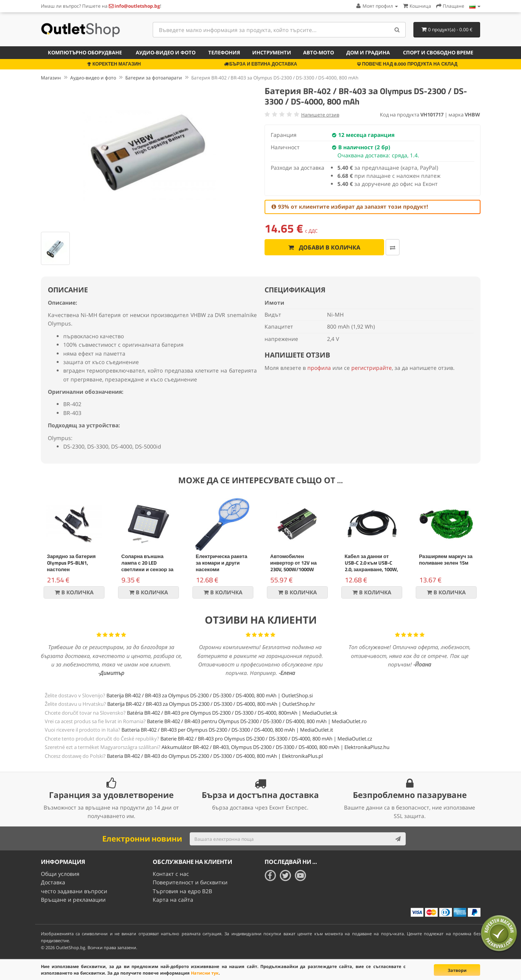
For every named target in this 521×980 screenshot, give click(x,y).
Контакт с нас (171, 874)
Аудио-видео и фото (166, 52)
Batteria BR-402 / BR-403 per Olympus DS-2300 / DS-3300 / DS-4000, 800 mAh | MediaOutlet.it (227, 730)
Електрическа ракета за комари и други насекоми (222, 563)
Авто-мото (319, 52)
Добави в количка (324, 247)
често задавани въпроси (74, 891)
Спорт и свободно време (438, 52)
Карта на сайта (173, 900)
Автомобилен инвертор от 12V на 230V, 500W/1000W (294, 563)
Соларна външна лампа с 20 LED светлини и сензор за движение (148, 566)
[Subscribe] (398, 839)
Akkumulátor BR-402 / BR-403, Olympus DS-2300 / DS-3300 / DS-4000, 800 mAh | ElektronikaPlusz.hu (276, 747)
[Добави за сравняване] (392, 247)
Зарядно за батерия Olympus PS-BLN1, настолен (72, 563)
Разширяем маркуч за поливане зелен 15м (446, 559)
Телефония (224, 52)
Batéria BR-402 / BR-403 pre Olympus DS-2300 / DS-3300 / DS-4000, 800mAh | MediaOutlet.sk (232, 713)
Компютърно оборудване (85, 52)
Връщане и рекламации (73, 900)
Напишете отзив (320, 115)
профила (319, 368)
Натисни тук (205, 973)
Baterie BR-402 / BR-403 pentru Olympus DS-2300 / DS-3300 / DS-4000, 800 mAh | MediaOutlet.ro (257, 721)
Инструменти (272, 52)
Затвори (457, 970)
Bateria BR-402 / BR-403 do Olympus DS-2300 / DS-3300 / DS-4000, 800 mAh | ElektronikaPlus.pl (215, 756)
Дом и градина (368, 52)
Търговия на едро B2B (182, 891)
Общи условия (60, 874)
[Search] (397, 30)
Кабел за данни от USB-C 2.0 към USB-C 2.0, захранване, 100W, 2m (372, 566)
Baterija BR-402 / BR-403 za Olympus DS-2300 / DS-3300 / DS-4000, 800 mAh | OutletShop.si (210, 695)
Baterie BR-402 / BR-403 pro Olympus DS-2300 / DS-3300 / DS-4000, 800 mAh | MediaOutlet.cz (266, 739)
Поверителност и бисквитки (190, 882)
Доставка (53, 882)
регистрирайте (372, 368)
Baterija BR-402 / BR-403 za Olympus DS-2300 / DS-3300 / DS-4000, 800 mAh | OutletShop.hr (211, 704)
